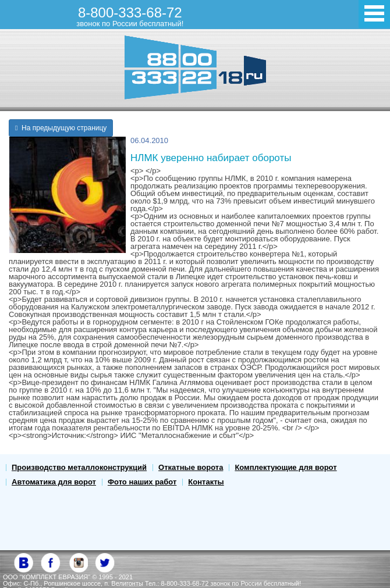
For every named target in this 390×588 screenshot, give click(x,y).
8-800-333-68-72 (130, 16)
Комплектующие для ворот (286, 467)
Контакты (206, 482)
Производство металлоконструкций (79, 467)
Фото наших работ (142, 482)
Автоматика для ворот (54, 482)
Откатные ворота (191, 467)
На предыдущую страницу (61, 128)
